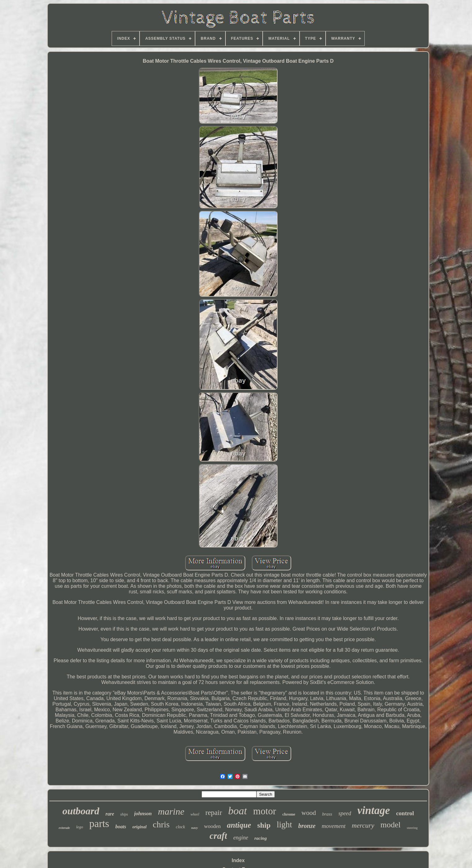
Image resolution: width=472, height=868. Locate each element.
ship (264, 825)
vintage (374, 810)
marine (171, 811)
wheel (195, 814)
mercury (363, 825)
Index (238, 860)
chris (161, 824)
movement (334, 826)
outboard (81, 811)
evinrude (64, 828)
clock (180, 827)
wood (309, 813)
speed (345, 813)
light (284, 825)
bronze (307, 826)
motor (265, 811)
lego (79, 827)
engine (241, 838)
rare (110, 814)
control (405, 813)
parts (99, 824)
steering (412, 828)
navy (195, 828)
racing (260, 838)
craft (218, 836)
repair (214, 813)
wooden (212, 826)
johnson (143, 814)
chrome (289, 814)
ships (124, 814)
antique (239, 825)
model (391, 825)
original (140, 827)
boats (121, 827)
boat (238, 811)
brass (327, 814)
